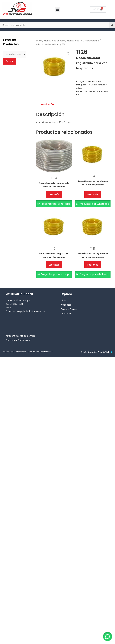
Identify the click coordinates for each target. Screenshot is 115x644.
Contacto (66, 314)
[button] (58, 9)
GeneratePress (46, 352)
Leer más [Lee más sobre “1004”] (54, 194)
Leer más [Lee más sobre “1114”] (93, 194)
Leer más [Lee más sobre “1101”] (54, 265)
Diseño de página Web (91, 352)
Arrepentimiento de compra (21, 336)
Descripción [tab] (46, 104)
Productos (66, 305)
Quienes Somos (69, 309)
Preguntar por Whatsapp (55, 204)
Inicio (39, 41)
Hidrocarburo (52, 44)
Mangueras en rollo (54, 41)
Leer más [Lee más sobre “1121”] (93, 265)
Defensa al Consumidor (18, 340)
